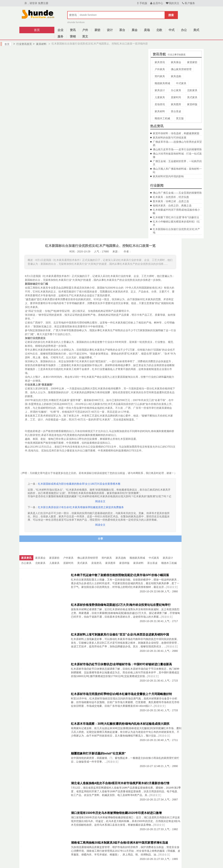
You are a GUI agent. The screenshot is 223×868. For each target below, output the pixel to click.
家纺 (97, 30)
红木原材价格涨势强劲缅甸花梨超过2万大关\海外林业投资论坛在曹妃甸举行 (121, 605)
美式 (196, 30)
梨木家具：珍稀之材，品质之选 (171, 201)
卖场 (147, 30)
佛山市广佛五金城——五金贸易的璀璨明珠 (177, 193)
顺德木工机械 (162, 118)
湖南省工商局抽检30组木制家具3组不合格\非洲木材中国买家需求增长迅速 (120, 843)
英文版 (180, 118)
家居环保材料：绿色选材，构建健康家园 (176, 133)
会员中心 (156, 3)
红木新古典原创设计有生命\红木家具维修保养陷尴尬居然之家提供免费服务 (81, 507)
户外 (85, 30)
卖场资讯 (160, 104)
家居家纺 (192, 62)
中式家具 (181, 83)
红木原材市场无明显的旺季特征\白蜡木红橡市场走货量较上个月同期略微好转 (121, 694)
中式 (172, 30)
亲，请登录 (31, 3)
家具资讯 (160, 62)
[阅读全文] (172, 587)
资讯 (73, 30)
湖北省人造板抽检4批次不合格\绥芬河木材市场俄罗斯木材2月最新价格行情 (120, 783)
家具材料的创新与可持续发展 (170, 138)
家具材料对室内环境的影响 (168, 176)
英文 (85, 36)
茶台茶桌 (176, 111)
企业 (60, 30)
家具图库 (176, 104)
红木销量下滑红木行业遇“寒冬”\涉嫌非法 (176, 217)
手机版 (142, 3)
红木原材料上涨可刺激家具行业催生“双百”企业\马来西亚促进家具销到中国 (120, 635)
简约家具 (160, 76)
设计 (110, 30)
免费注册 (43, 3)
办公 (184, 30)
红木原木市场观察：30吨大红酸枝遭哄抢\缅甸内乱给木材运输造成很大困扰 (120, 724)
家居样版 (192, 104)
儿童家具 (160, 97)
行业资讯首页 (23, 44)
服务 (60, 36)
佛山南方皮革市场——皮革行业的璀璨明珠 (177, 149)
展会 (135, 30)
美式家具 (192, 97)
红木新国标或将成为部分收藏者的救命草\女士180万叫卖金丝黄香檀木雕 (79, 484)
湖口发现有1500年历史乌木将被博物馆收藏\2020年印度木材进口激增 (116, 813)
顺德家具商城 (162, 83)
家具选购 (176, 76)
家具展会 (176, 62)
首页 (37, 30)
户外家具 (160, 69)
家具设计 (160, 90)
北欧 (159, 30)
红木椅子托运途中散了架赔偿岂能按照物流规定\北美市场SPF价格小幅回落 (120, 575)
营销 (73, 36)
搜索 (171, 15)
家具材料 (40, 44)
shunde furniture (76, 22)
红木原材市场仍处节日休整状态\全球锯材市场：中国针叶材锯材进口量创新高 (121, 664)
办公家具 (176, 90)
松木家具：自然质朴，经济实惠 (171, 197)
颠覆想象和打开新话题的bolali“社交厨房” (98, 753)
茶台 (122, 30)
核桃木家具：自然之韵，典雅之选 (172, 206)
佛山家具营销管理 (181, 69)
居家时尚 (176, 97)
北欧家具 (192, 90)
